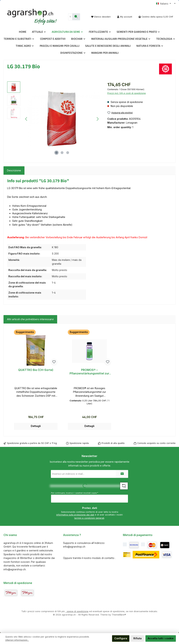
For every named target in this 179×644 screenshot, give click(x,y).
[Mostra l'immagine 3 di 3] (68, 153)
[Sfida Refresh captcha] (124, 486)
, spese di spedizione (77, 611)
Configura (121, 638)
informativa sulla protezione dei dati (75, 515)
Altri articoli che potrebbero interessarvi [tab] (30, 319)
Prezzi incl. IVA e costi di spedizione (127, 93)
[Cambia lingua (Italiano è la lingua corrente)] (164, 4)
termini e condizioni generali (89, 518)
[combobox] (70, 17)
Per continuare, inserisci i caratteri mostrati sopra (75, 493)
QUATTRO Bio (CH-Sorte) (36, 370)
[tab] (14, 170)
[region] (54, 119)
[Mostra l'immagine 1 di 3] (56, 153)
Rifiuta (137, 638)
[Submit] (122, 474)
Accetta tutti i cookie (161, 638)
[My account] (125, 17)
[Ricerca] (76, 17)
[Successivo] (98, 119)
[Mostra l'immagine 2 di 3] (62, 153)
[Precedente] (26, 119)
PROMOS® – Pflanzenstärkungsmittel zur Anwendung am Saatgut (89, 372)
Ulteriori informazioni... (17, 640)
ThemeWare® (119, 615)
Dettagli (36, 426)
